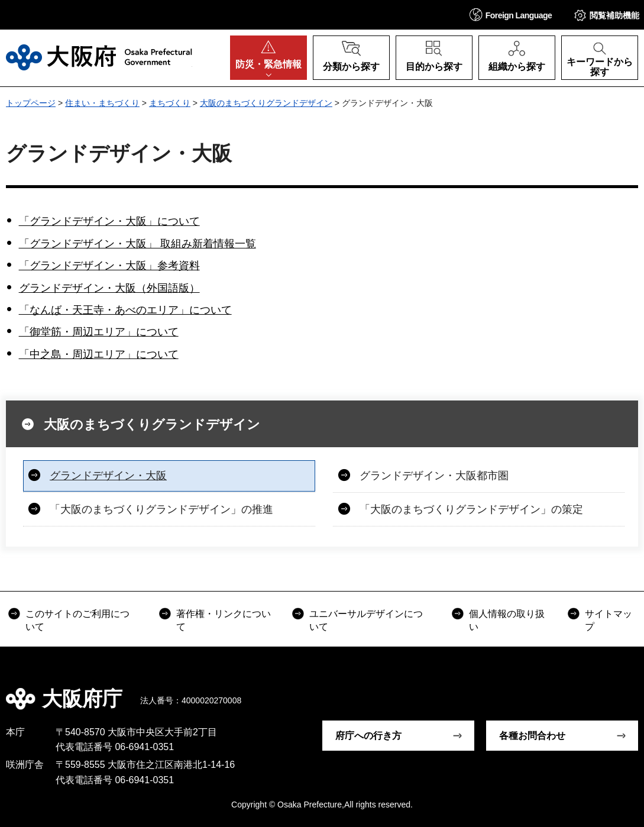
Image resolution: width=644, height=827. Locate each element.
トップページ (31, 103)
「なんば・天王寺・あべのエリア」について (125, 310)
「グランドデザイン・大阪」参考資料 (109, 266)
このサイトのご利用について (77, 620)
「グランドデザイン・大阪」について (109, 221)
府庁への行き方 (368, 736)
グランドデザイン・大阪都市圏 (434, 476)
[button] (511, 14)
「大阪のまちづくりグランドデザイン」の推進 (161, 509)
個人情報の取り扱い (507, 620)
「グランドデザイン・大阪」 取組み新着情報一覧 (137, 244)
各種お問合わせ (532, 736)
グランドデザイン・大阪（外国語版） (109, 288)
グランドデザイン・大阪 (108, 476)
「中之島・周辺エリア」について (99, 354)
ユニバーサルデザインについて (366, 620)
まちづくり (170, 103)
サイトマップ (609, 620)
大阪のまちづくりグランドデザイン (266, 103)
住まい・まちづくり (102, 103)
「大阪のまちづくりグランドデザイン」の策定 (471, 509)
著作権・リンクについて (224, 620)
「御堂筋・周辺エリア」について (99, 332)
